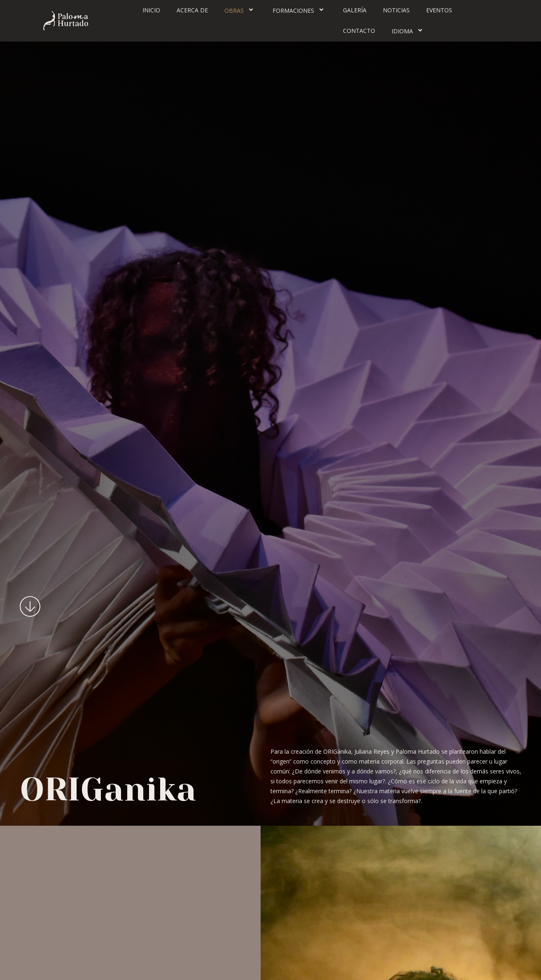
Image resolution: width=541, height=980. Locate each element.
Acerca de (192, 10)
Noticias (396, 10)
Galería (355, 10)
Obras (240, 10)
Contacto (359, 31)
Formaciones (300, 10)
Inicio (151, 10)
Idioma (408, 31)
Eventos (439, 10)
